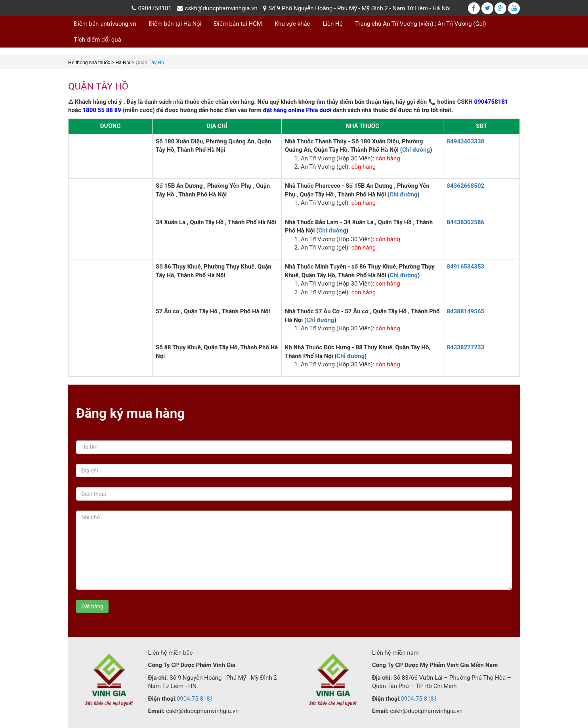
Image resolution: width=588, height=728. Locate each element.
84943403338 (465, 141)
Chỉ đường (416, 150)
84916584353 (465, 267)
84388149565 (465, 311)
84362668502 (465, 186)
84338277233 (465, 347)
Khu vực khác (292, 24)
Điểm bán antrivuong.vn (105, 24)
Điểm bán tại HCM (238, 24)
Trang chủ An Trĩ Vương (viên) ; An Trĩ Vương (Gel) (420, 24)
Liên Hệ (332, 24)
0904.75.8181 (195, 699)
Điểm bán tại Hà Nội (175, 24)
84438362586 (465, 222)
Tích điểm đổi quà (97, 40)
